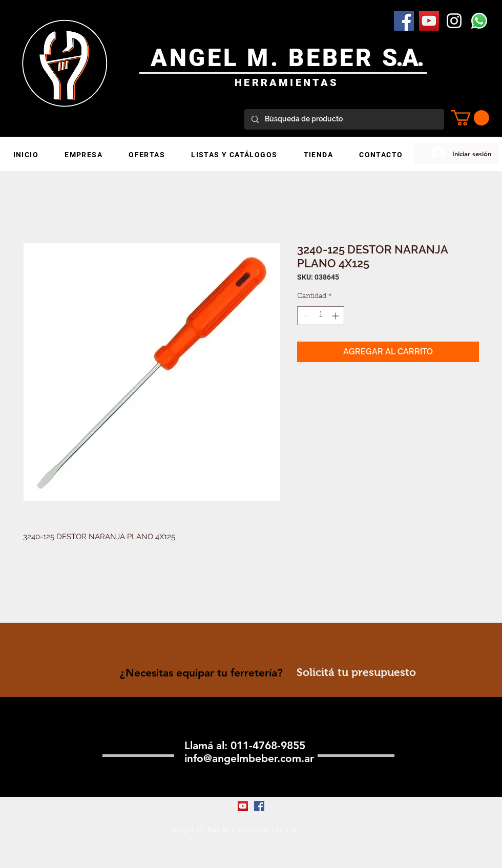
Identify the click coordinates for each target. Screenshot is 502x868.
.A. (410, 58)
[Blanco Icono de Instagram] (454, 21)
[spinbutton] (321, 316)
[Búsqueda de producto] (344, 119)
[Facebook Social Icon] (404, 21)
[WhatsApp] (479, 21)
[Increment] (336, 316)
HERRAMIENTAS (287, 82)
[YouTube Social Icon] (429, 21)
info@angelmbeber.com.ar (249, 758)
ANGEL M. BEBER (267, 58)
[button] (470, 118)
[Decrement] (305, 316)
